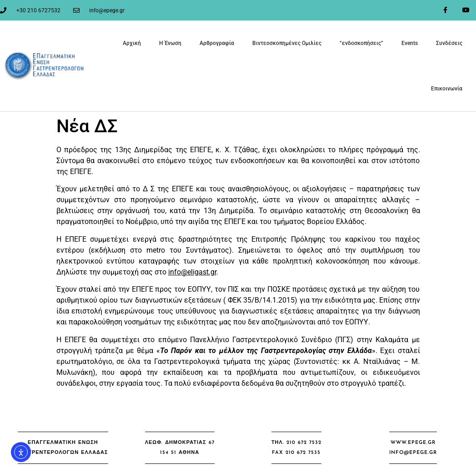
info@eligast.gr (192, 272)
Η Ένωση (170, 43)
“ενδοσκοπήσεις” (361, 43)
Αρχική (132, 43)
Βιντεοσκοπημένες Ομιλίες (287, 43)
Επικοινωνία (447, 89)
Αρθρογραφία (217, 43)
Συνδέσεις (449, 43)
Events (410, 43)
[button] (63, 448)
